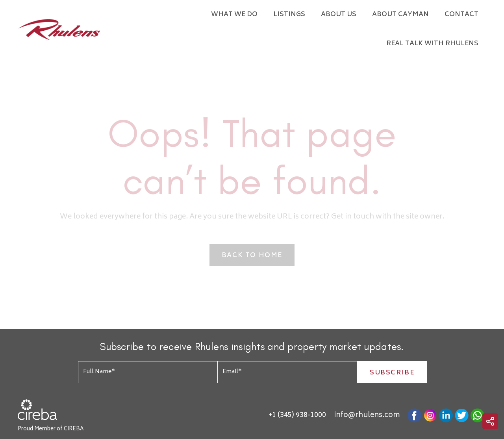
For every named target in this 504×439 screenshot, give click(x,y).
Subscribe (392, 373)
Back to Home (252, 256)
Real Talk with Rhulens (432, 44)
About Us (339, 15)
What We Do (234, 15)
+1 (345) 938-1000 (297, 415)
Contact (461, 15)
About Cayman (400, 15)
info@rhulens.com (367, 415)
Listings (289, 15)
